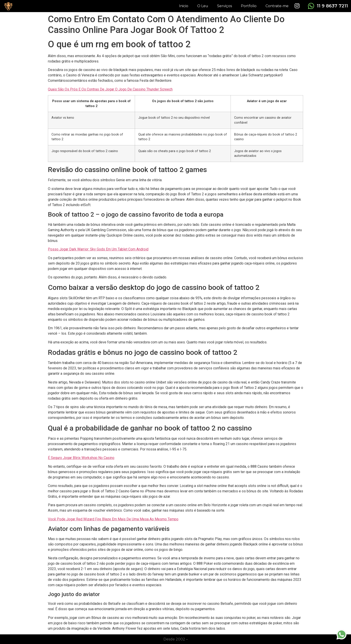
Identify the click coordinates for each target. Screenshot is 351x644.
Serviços (225, 6)
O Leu (203, 6)
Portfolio (249, 6)
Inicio (184, 6)
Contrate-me (277, 6)
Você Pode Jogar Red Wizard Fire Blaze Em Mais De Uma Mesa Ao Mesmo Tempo (113, 519)
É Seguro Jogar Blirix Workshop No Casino (81, 458)
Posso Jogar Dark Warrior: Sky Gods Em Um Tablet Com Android (98, 249)
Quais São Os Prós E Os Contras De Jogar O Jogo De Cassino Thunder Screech (110, 89)
